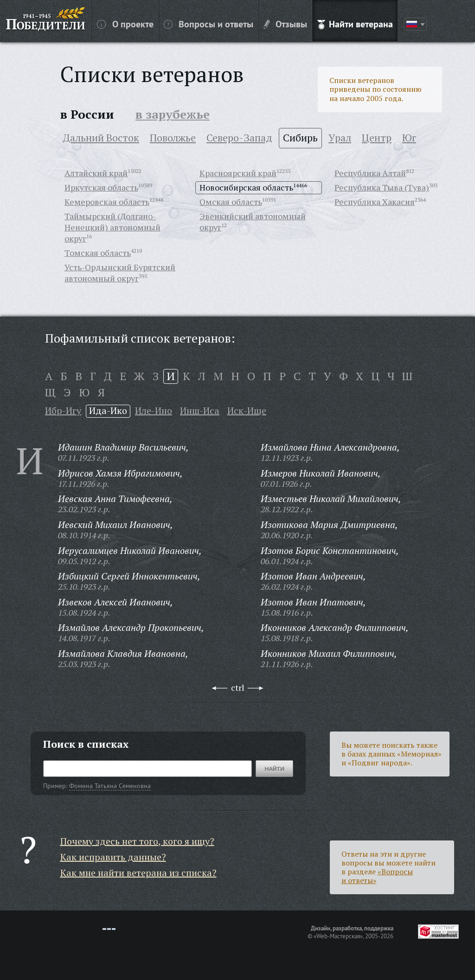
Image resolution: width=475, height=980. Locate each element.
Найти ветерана (355, 24)
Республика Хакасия (375, 202)
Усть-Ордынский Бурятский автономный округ (120, 273)
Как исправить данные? (113, 857)
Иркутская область (101, 187)
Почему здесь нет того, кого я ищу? (137, 841)
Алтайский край (96, 173)
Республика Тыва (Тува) (382, 187)
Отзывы (286, 24)
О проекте (125, 24)
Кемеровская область (107, 202)
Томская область (98, 253)
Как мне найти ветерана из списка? (138, 873)
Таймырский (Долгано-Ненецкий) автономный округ (112, 227)
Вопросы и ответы (209, 24)
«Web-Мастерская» (338, 936)
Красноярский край (238, 173)
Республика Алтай (370, 173)
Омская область (231, 202)
